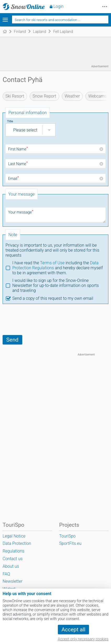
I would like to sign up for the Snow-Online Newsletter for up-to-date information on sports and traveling (56, 285)
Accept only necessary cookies (83, 639)
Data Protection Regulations (17, 547)
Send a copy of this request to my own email (53, 298)
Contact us (13, 559)
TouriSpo (67, 536)
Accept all (73, 630)
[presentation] (42, 320)
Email (13, 179)
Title (10, 121)
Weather (72, 96)
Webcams (97, 96)
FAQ (6, 574)
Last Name (18, 164)
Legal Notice (14, 536)
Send (12, 340)
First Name (18, 149)
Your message (21, 212)
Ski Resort (15, 96)
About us (11, 566)
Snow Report (44, 96)
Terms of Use (52, 263)
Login (59, 6)
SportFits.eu (70, 543)
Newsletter (13, 581)
